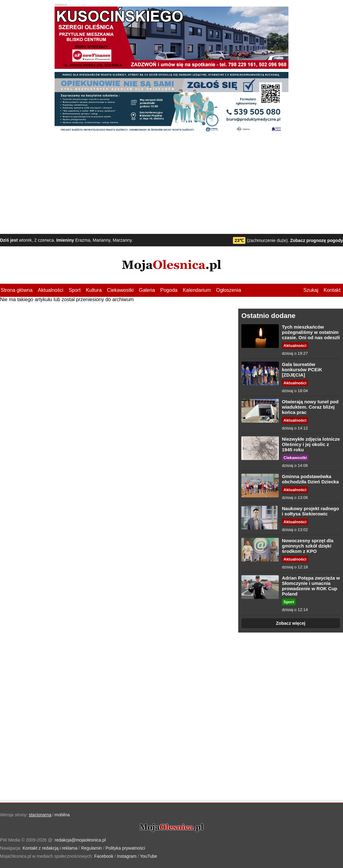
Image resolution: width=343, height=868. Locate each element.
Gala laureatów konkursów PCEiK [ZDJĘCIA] (302, 370)
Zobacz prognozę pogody (316, 240)
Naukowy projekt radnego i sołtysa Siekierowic (310, 511)
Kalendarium (197, 290)
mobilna (62, 815)
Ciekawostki (120, 290)
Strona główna (17, 290)
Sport (75, 290)
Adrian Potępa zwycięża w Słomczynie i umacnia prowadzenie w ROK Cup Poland (311, 586)
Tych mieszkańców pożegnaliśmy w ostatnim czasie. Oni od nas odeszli (311, 332)
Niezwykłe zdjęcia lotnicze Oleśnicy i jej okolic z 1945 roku (311, 444)
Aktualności (51, 290)
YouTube (149, 856)
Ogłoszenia (229, 290)
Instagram (127, 856)
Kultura (94, 290)
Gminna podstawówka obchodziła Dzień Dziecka (310, 479)
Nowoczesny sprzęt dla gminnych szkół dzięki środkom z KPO (308, 546)
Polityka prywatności (126, 848)
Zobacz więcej (291, 623)
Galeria (147, 290)
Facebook (104, 856)
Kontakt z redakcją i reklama (50, 848)
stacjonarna (40, 815)
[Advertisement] (171, 184)
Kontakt (332, 290)
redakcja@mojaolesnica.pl (80, 840)
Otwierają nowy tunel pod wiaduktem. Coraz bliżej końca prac (310, 407)
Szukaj (311, 290)
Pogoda (169, 290)
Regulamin (92, 848)
